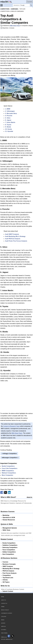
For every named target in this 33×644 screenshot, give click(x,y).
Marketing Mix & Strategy (11, 569)
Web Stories (4, 633)
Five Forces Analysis (10, 573)
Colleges (4, 616)
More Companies (7, 475)
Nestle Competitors (8, 466)
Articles (5, 580)
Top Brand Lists (8, 578)
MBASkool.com (9, 639)
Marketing (6, 515)
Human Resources (9, 520)
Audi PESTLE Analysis (13, 239)
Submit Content (8, 591)
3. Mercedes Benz (11, 113)
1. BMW (8, 109)
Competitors (7, 575)
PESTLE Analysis (8, 571)
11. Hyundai (9, 131)
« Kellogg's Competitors (9, 454)
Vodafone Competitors (10, 545)
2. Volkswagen (10, 111)
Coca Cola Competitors (10, 468)
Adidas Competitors (9, 552)
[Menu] (2, 5)
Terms (3, 607)
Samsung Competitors (10, 547)
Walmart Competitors (9, 473)
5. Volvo (8, 118)
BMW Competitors (8, 471)
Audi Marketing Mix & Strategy (15, 236)
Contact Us (4, 603)
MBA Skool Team (15, 26)
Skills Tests (6, 530)
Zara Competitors (8, 554)
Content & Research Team (11, 426)
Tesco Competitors (9, 550)
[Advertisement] (17, 33)
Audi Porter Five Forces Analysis (16, 241)
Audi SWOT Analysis (12, 234)
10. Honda (8, 129)
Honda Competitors (9, 543)
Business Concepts (9, 564)
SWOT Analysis (8, 566)
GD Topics (6, 582)
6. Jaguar (8, 120)
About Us (29, 497)
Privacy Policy (5, 610)
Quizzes (3, 623)
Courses (29, 2)
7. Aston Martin (10, 122)
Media (3, 620)
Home (3, 597)
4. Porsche (9, 116)
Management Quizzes (10, 528)
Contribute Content (7, 613)
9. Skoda (8, 127)
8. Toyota (8, 125)
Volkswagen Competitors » (10, 458)
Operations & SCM (9, 517)
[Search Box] (21, 5)
